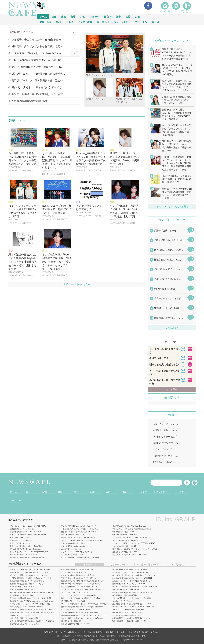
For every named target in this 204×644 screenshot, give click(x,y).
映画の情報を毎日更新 (120, 532)
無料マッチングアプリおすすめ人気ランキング (78, 598)
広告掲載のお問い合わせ (55, 632)
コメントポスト (122, 22)
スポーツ (95, 16)
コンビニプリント (68, 592)
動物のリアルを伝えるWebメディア (74, 532)
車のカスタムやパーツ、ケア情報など (126, 587)
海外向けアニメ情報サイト (20, 558)
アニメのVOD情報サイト (121, 598)
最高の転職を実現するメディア (21, 581)
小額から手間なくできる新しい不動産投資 (127, 618)
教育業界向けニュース (18, 540)
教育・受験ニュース (17, 538)
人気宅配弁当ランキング (19, 595)
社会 (54, 16)
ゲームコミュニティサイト (20, 552)
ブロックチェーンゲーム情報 (123, 529)
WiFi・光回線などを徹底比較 (123, 621)
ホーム (14, 492)
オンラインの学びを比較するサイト (74, 575)
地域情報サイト (16, 615)
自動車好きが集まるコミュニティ (124, 584)
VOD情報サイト (67, 601)
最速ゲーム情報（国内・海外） (21, 546)
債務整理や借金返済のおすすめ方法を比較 (127, 592)
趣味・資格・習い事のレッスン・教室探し (127, 575)
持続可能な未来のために (121, 526)
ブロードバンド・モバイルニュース (23, 526)
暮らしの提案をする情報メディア (73, 624)
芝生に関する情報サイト (70, 569)
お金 (138, 16)
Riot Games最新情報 (120, 535)
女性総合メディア (119, 601)
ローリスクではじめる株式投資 (124, 610)
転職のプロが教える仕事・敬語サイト (24, 584)
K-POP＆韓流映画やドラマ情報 (21, 578)
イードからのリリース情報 (136, 632)
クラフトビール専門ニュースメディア (126, 543)
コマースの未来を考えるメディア (73, 540)
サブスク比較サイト (68, 572)
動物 (59, 22)
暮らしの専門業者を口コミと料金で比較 (76, 587)
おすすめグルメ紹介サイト (20, 590)
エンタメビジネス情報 (69, 555)
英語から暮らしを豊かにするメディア (75, 578)
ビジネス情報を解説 (68, 558)
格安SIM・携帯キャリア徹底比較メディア (25, 592)
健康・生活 (46, 22)
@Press (154, 632)
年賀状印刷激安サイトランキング (22, 604)
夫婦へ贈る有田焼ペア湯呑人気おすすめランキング (28, 612)
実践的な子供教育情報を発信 (123, 569)
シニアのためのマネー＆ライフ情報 (125, 538)
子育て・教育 (85, 22)
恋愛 (128, 16)
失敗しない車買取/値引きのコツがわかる (25, 598)
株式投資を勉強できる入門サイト (124, 612)
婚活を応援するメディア (19, 607)
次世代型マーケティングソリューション (127, 572)
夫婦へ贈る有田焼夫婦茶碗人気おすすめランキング (28, 621)
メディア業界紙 (67, 546)
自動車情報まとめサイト (19, 624)
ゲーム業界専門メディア (19, 549)
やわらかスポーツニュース (71, 535)
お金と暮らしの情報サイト (122, 552)
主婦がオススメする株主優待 (123, 615)
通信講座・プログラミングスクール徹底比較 (128, 607)
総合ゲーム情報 (16, 543)
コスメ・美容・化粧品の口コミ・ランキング (77, 618)
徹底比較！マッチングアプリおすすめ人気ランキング (80, 581)
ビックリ (142, 492)
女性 (83, 16)
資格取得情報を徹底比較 (70, 607)
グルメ (69, 22)
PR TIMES (16, 500)
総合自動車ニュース (17, 529)
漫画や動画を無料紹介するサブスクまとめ (76, 615)
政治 (63, 16)
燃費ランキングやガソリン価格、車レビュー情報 (28, 569)
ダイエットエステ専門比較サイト (73, 595)
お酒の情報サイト (68, 549)
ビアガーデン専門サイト (19, 575)
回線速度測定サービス (18, 572)
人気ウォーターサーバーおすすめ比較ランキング (130, 581)
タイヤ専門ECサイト (120, 590)
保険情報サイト (67, 621)
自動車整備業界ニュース (19, 532)
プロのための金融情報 (120, 546)
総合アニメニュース (17, 555)
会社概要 (121, 632)
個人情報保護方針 (96, 632)
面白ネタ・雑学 (112, 16)
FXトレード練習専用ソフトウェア (73, 604)
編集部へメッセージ (76, 632)
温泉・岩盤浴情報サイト (19, 618)
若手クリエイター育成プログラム (124, 555)
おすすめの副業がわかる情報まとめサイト (127, 578)
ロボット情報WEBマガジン (122, 540)
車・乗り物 (103, 22)
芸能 (73, 16)
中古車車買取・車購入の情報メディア (75, 584)
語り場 (155, 22)
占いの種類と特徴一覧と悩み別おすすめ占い (128, 604)
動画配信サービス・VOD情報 (21, 601)
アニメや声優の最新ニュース (72, 526)
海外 (76, 492)
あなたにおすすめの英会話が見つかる (75, 590)
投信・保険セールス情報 (121, 549)
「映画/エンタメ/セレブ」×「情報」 (74, 529)
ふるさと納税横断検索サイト (72, 612)
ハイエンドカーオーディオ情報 (21, 535)
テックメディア (67, 552)
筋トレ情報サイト (16, 587)
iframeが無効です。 (172, 276)
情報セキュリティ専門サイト (72, 538)
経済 (60, 492)
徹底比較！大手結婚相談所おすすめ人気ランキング (28, 610)
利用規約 (110, 632)
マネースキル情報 (68, 543)
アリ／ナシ (141, 22)
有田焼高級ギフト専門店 (121, 595)
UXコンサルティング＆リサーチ (73, 610)
